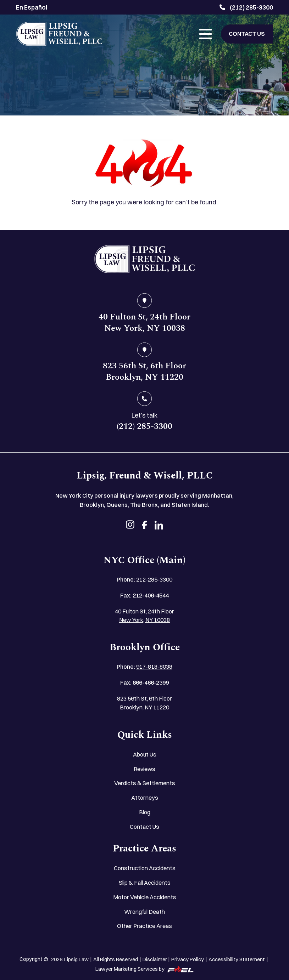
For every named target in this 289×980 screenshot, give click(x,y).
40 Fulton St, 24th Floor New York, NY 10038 (144, 616)
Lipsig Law (76, 959)
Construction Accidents (145, 868)
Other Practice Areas (144, 926)
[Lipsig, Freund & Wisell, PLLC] (59, 34)
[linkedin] (159, 526)
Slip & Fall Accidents (145, 883)
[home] (145, 260)
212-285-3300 (154, 579)
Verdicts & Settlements (145, 783)
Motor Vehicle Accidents (145, 897)
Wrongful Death (144, 912)
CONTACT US (247, 34)
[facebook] (144, 526)
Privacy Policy (188, 959)
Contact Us (144, 827)
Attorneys (145, 798)
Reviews (144, 769)
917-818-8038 (154, 667)
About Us (145, 754)
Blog (145, 812)
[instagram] (130, 526)
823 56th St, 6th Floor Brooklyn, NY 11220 (144, 703)
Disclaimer (155, 959)
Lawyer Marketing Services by (144, 969)
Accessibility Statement (237, 959)
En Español (32, 7)
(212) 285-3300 (246, 7)
